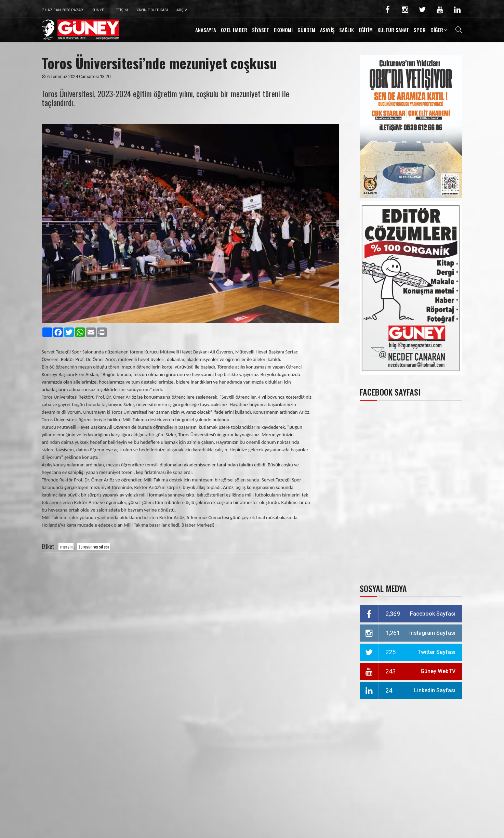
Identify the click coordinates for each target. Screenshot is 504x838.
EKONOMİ (283, 30)
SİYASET (261, 30)
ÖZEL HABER (234, 30)
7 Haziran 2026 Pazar (62, 10)
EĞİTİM (366, 30)
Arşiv (182, 10)
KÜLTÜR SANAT (393, 30)
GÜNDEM (306, 30)
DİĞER (437, 30)
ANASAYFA (206, 30)
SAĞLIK (347, 30)
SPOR (420, 30)
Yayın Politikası (152, 10)
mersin (66, 546)
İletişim (120, 10)
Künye (98, 10)
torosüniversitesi (94, 546)
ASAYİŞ (327, 30)
